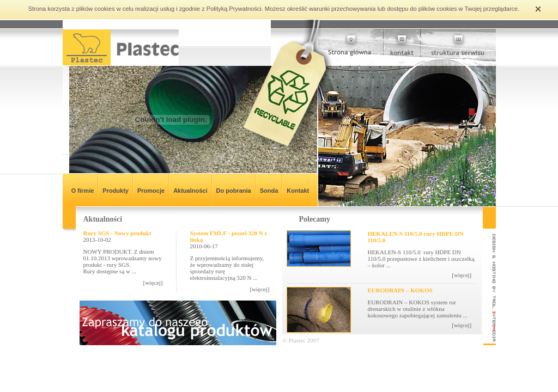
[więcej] (153, 283)
